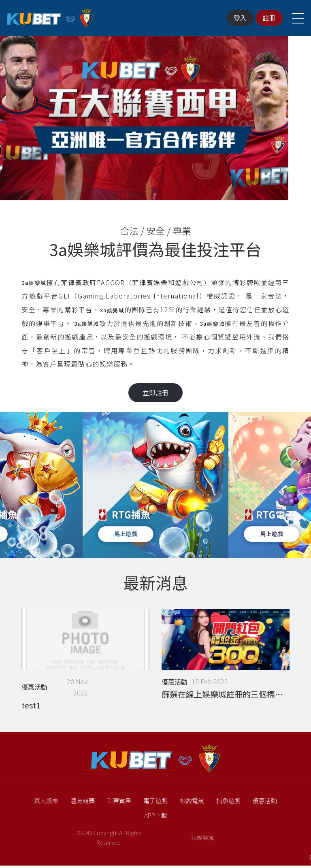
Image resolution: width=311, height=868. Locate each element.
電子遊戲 (155, 803)
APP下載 (156, 817)
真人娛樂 (46, 803)
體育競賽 (83, 803)
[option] (155, 122)
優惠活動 (265, 803)
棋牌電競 (192, 803)
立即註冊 (155, 392)
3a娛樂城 (202, 840)
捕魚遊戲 (228, 803)
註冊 (266, 18)
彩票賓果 (119, 803)
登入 (236, 18)
